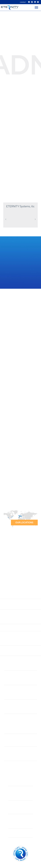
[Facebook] (29, 2)
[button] (6, 219)
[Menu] (36, 7)
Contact (23, 2)
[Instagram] (38, 2)
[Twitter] (32, 2)
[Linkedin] (35, 2)
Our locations (24, 523)
